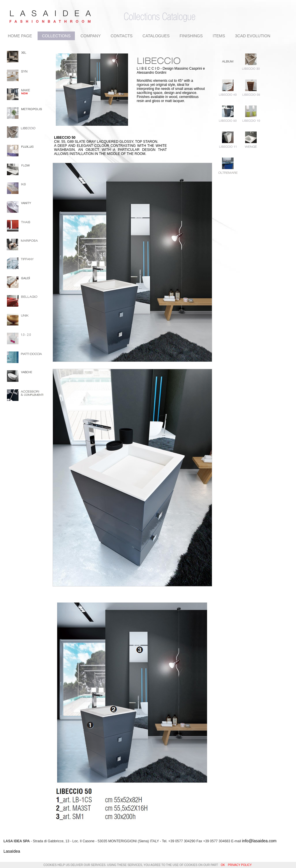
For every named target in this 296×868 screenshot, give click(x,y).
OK (223, 865)
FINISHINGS (191, 36)
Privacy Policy (240, 865)
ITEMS (219, 36)
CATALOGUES (156, 36)
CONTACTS (122, 36)
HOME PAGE (20, 36)
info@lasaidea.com (259, 841)
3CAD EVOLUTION (253, 36)
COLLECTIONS (56, 36)
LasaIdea (12, 851)
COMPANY (90, 36)
